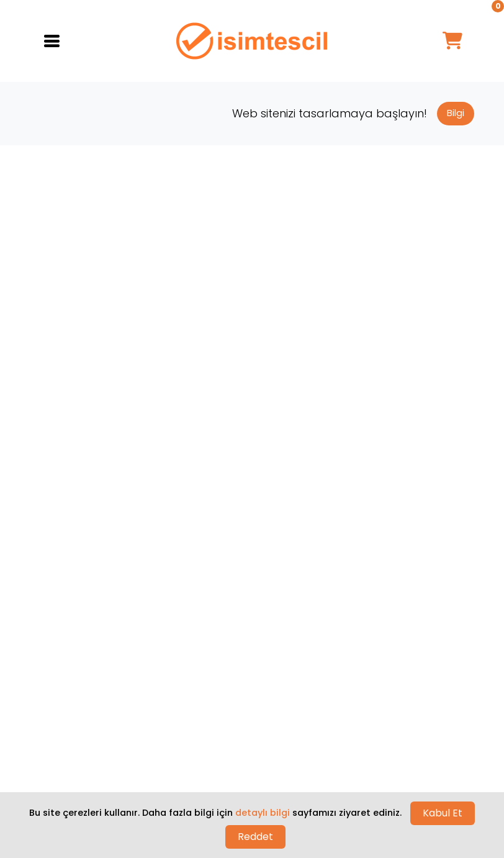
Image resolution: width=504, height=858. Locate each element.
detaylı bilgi (263, 813)
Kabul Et (443, 813)
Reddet (255, 837)
